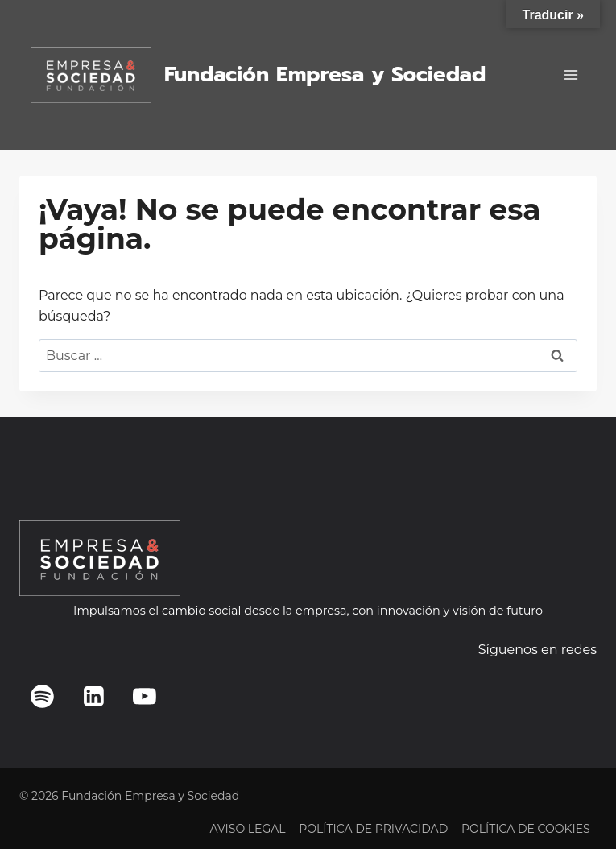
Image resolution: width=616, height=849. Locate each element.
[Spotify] (43, 696)
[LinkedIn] (93, 696)
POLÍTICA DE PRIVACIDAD (373, 829)
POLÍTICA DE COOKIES (526, 829)
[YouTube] (145, 696)
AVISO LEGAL (247, 829)
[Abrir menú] (571, 75)
